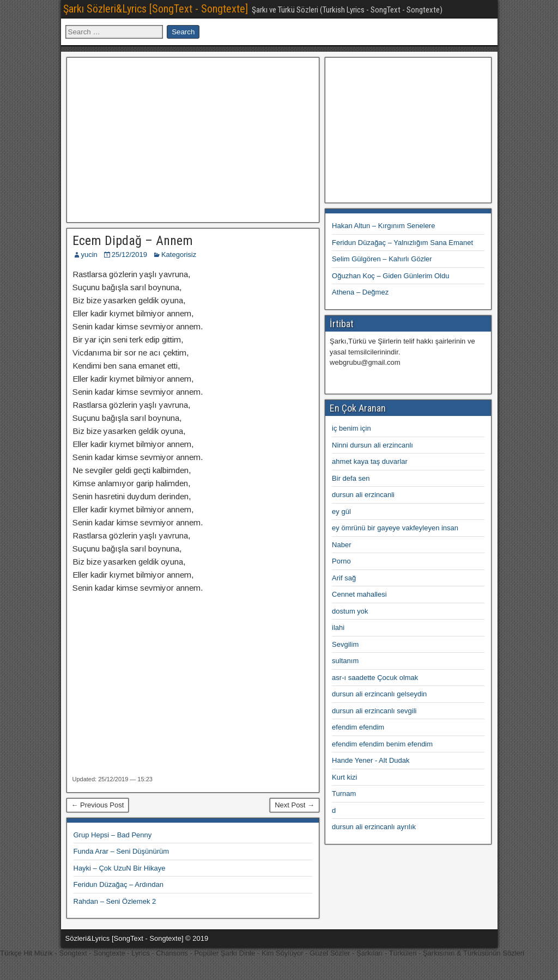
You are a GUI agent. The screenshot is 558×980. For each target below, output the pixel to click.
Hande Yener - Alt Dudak (371, 760)
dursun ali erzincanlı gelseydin (379, 694)
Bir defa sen (351, 478)
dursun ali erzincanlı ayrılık (374, 827)
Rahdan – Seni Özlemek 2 (115, 901)
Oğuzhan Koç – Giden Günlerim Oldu (390, 276)
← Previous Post (98, 805)
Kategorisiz (179, 255)
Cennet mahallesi (359, 594)
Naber (341, 545)
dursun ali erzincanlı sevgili (374, 711)
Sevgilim (345, 644)
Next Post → (295, 805)
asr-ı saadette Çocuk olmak (375, 678)
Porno (341, 561)
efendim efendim (358, 727)
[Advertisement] (193, 138)
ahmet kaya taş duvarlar (370, 461)
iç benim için (351, 428)
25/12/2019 (129, 255)
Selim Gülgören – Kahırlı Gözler (382, 259)
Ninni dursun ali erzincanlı (372, 445)
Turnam (344, 794)
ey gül (341, 512)
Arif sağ (344, 578)
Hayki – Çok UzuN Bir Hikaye (120, 868)
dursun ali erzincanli (363, 495)
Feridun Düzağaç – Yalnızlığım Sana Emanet (402, 243)
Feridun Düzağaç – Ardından (119, 884)
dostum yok (350, 611)
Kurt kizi (344, 777)
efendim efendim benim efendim (382, 744)
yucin (89, 255)
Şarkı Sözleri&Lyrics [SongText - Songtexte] (156, 9)
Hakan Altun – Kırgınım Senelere (383, 226)
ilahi (338, 627)
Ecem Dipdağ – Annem (133, 241)
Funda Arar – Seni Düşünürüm (122, 851)
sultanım (345, 661)
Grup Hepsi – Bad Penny (113, 835)
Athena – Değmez (360, 292)
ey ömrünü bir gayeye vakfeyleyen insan (395, 528)
